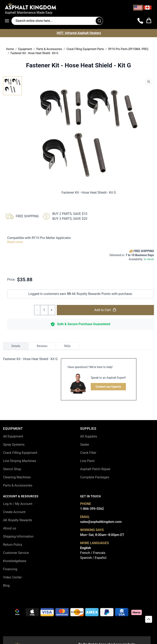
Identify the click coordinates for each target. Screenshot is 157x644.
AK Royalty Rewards (18, 520)
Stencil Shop (12, 469)
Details (16, 346)
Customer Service (16, 553)
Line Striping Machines (20, 461)
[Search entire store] (57, 21)
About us (10, 528)
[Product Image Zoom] (149, 82)
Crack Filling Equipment (20, 453)
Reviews (42, 346)
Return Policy (13, 545)
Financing (10, 569)
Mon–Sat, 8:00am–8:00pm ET (102, 535)
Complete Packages (95, 477)
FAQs (67, 346)
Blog (6, 585)
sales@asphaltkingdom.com (101, 522)
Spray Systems (14, 445)
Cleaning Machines (17, 477)
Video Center (12, 577)
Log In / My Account (18, 504)
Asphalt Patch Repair (95, 469)
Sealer (85, 445)
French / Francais (93, 553)
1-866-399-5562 (92, 509)
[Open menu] (8, 21)
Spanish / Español (93, 558)
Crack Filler (88, 453)
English (86, 548)
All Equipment (13, 436)
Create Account (14, 512)
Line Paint (87, 461)
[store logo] (78, 6)
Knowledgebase (15, 561)
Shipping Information (18, 536)
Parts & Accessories (18, 485)
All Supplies (89, 436)
